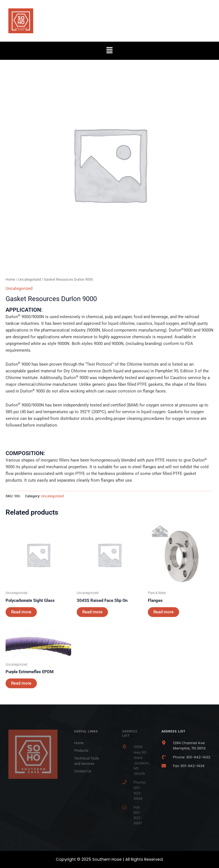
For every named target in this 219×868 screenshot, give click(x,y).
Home (10, 279)
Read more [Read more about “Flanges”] (163, 612)
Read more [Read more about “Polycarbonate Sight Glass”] (21, 612)
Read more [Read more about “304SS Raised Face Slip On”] (92, 612)
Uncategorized (29, 279)
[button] (109, 51)
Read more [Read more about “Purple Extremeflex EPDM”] (21, 683)
